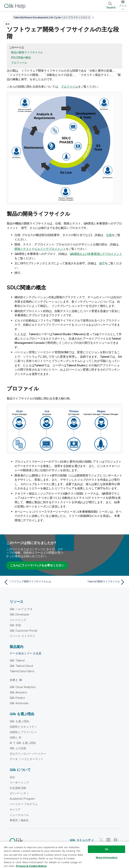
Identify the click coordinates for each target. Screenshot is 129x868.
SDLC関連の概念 (21, 57)
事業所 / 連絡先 (19, 820)
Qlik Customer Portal (23, 631)
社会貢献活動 (18, 788)
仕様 (109, 235)
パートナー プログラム (24, 804)
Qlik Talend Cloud (21, 666)
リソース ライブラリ (22, 636)
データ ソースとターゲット (26, 759)
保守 (102, 263)
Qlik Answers (18, 692)
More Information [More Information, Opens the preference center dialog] (107, 857)
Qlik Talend (17, 660)
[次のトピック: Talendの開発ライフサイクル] (96, 582)
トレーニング (18, 620)
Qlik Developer (20, 614)
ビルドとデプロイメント (50, 249)
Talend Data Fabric (22, 671)
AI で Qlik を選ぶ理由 (23, 743)
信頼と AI (15, 737)
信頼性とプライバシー (23, 732)
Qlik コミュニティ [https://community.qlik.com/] (82, 840)
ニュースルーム (19, 815)
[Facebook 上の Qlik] (116, 840)
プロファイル (19, 63)
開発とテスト (23, 249)
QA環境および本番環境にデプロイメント (96, 254)
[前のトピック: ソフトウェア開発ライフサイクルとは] (33, 582)
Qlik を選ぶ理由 (19, 721)
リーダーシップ (19, 782)
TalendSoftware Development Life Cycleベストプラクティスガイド (52, 17)
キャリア (15, 809)
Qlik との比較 (18, 748)
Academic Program (22, 799)
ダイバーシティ (19, 793)
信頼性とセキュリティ (23, 727)
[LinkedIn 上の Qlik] (108, 840)
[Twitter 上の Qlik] (101, 840)
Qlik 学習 (15, 625)
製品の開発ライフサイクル (27, 52)
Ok (107, 849)
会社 (12, 777)
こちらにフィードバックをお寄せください (37, 565)
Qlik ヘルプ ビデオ (21, 609)
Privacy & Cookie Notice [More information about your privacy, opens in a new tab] (31, 866)
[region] (64, 855)
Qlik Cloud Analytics (23, 687)
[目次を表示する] (8, 17)
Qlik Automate (19, 703)
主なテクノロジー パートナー (28, 754)
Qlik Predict (17, 698)
